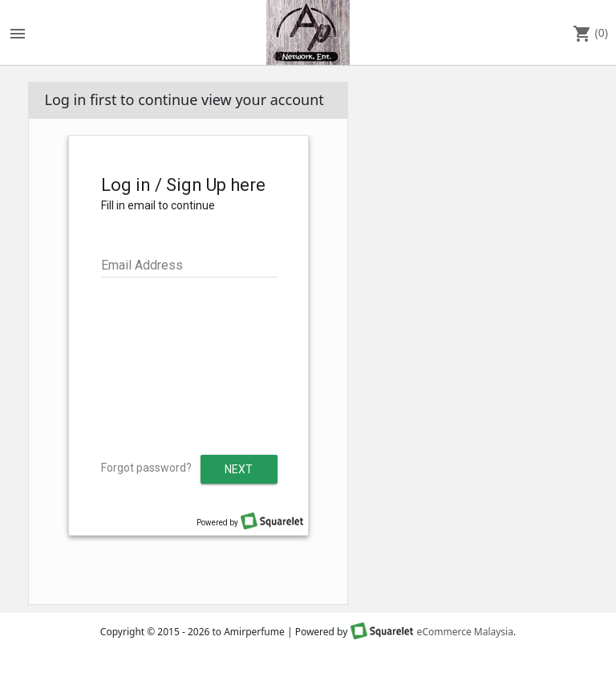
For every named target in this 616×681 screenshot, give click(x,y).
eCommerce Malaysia (465, 632)
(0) (590, 34)
